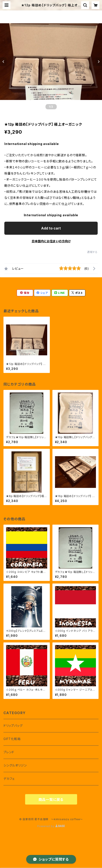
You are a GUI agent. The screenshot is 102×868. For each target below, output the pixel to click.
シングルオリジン (15, 765)
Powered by (51, 826)
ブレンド (9, 752)
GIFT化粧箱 (12, 739)
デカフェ (9, 779)
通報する (92, 252)
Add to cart (51, 228)
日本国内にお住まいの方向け (51, 241)
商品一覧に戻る (51, 800)
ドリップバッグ (13, 726)
